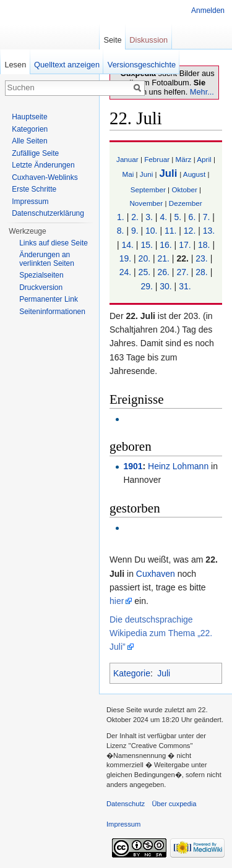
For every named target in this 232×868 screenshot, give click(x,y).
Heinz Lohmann (178, 466)
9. (135, 231)
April (204, 159)
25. (144, 272)
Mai (128, 174)
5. (178, 217)
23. (201, 258)
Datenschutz (126, 804)
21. (164, 258)
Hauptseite (29, 117)
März (184, 159)
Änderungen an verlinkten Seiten (47, 259)
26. (164, 272)
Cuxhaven (156, 574)
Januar (127, 159)
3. (149, 217)
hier (117, 601)
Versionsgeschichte (142, 65)
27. (182, 272)
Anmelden (208, 11)
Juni (146, 174)
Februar (157, 159)
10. (151, 231)
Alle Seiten (29, 141)
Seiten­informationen (52, 312)
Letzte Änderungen (43, 165)
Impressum (30, 202)
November (146, 203)
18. (204, 245)
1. (121, 217)
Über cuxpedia (174, 804)
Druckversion (41, 287)
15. (146, 245)
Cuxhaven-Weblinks (45, 177)
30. (165, 286)
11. (170, 231)
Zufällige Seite (35, 153)
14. (127, 245)
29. (146, 286)
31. (185, 286)
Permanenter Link (49, 299)
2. (135, 217)
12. (190, 231)
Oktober (184, 189)
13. (209, 231)
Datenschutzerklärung (48, 213)
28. (201, 272)
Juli (168, 173)
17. (185, 245)
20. (144, 258)
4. (163, 217)
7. (207, 217)
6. (192, 217)
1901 (133, 466)
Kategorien (30, 129)
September (148, 189)
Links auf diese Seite (54, 243)
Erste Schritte (34, 189)
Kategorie (132, 673)
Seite (112, 40)
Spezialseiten (41, 275)
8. (121, 231)
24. (125, 272)
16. (165, 245)
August (194, 174)
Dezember (186, 203)
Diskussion (148, 40)
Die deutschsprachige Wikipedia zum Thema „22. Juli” (161, 633)
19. (125, 258)
